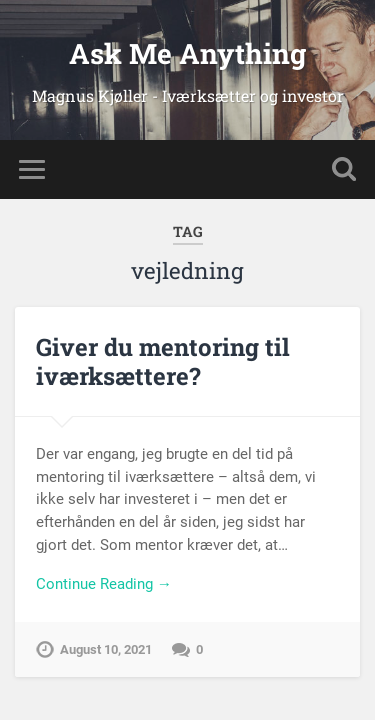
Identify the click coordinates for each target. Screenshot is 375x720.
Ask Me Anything (187, 53)
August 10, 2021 (106, 649)
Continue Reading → (104, 584)
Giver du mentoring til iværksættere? (163, 361)
